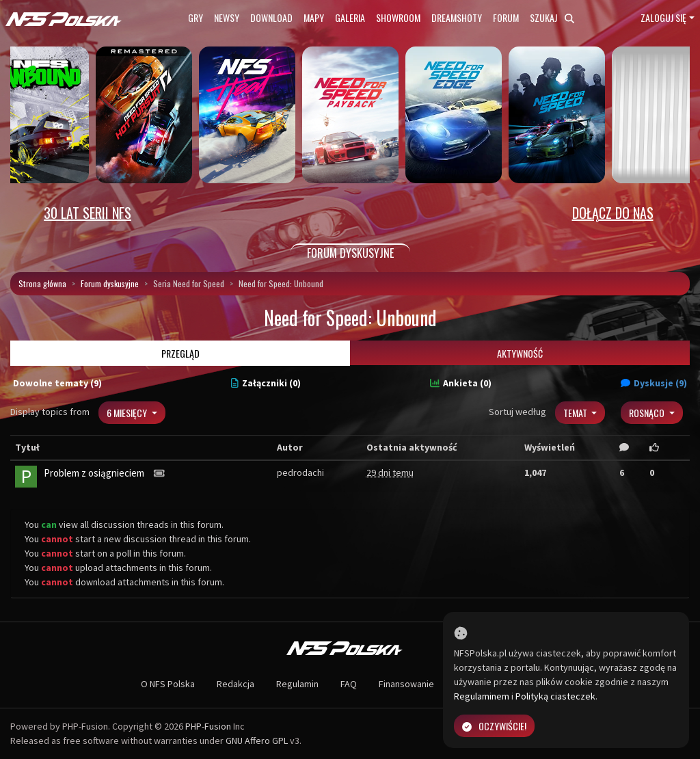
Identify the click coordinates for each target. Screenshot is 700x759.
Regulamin (297, 684)
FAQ (349, 684)
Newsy (227, 17)
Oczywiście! (494, 726)
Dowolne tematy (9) (57, 383)
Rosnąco (648, 413)
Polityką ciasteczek (555, 696)
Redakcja (235, 684)
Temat (576, 413)
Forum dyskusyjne (110, 283)
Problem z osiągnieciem (94, 473)
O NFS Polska (168, 684)
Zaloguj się (663, 17)
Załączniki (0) (266, 383)
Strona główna (42, 283)
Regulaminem (482, 696)
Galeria (350, 17)
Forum (506, 17)
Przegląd (180, 353)
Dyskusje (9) (654, 383)
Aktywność (520, 353)
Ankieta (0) (461, 383)
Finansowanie (406, 684)
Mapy (314, 17)
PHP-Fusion (208, 726)
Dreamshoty (457, 17)
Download (271, 17)
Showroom (398, 17)
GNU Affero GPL (257, 741)
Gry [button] (196, 17)
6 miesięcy (128, 413)
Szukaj (552, 17)
